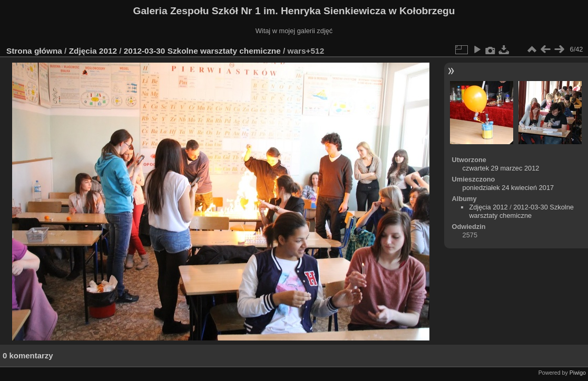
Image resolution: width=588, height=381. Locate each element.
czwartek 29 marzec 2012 (501, 168)
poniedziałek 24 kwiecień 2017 (508, 188)
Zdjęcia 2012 (93, 51)
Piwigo (578, 373)
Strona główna (34, 51)
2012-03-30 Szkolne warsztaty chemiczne (202, 51)
